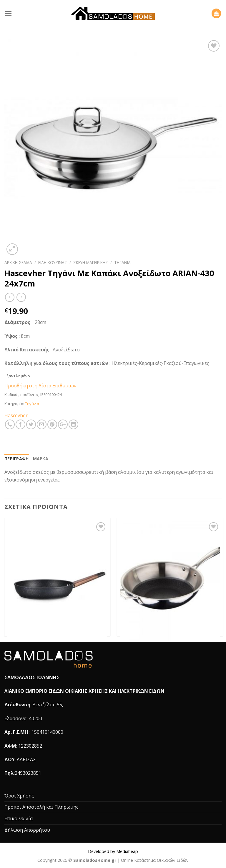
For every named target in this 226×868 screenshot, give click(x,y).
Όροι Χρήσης (19, 796)
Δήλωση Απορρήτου (27, 830)
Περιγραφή (17, 459)
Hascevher (16, 415)
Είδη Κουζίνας (53, 262)
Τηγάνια (122, 262)
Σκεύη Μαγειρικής (91, 262)
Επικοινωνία (19, 818)
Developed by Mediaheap (113, 851)
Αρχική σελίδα (18, 262)
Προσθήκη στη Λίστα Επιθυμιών (40, 386)
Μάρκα (41, 459)
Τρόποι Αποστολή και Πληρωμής (41, 807)
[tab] (17, 459)
